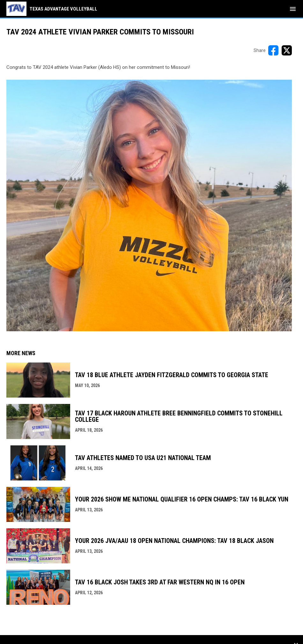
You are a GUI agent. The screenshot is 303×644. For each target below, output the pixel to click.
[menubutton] (293, 9)
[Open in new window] (149, 205)
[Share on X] (287, 50)
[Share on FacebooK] (273, 50)
